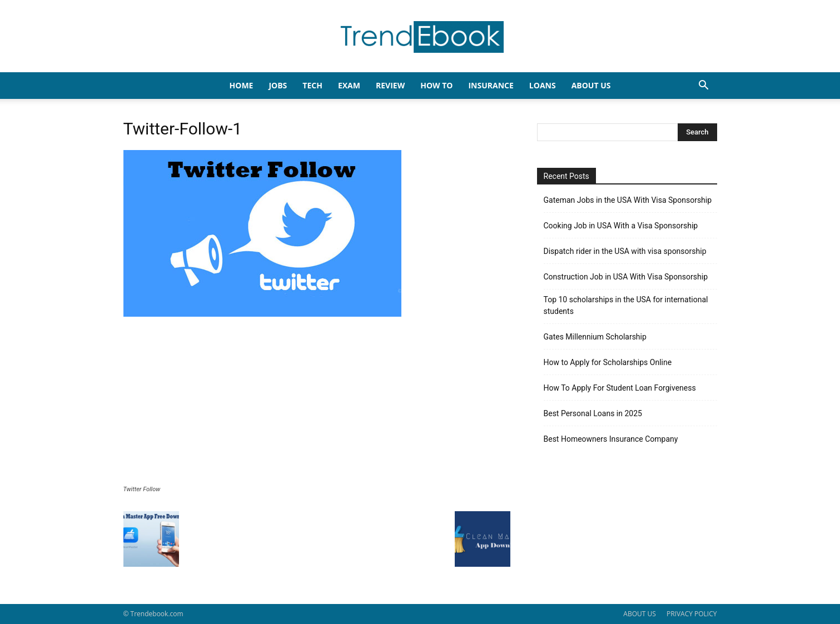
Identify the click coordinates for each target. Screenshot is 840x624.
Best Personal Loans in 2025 (593, 413)
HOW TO (436, 85)
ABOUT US (639, 614)
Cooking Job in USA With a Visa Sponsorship (621, 226)
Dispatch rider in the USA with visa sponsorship (625, 251)
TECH (312, 85)
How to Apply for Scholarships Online (608, 362)
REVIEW (390, 85)
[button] (704, 86)
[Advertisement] (317, 402)
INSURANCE (491, 85)
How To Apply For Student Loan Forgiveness (620, 388)
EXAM (349, 85)
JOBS (278, 85)
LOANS (543, 85)
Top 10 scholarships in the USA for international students (626, 305)
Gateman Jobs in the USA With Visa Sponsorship (628, 200)
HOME (242, 85)
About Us (591, 85)
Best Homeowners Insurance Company (611, 439)
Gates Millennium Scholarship (595, 337)
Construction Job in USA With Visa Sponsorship (626, 277)
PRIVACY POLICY (692, 614)
